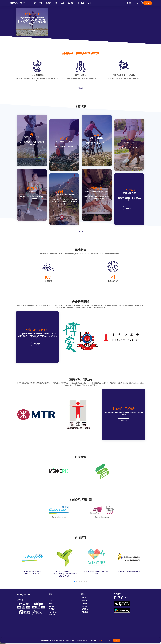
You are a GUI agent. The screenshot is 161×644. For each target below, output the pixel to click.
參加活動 (32, 30)
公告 (51, 600)
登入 (138, 3)
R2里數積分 (53, 612)
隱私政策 (85, 612)
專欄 (51, 603)
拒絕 (109, 640)
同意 (117, 640)
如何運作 (52, 606)
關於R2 (84, 597)
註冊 (148, 3)
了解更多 (81, 88)
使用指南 (52, 609)
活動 (51, 597)
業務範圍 (52, 615)
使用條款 (85, 609)
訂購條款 (85, 603)
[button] (75, 581)
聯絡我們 (129, 208)
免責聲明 (85, 606)
